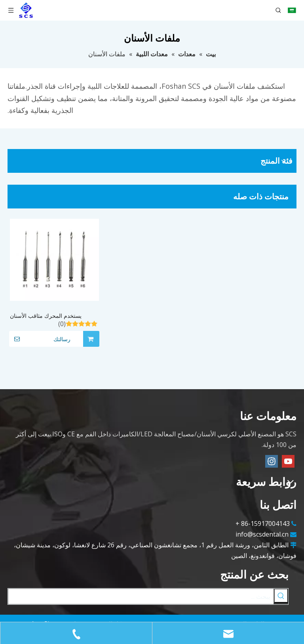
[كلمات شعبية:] (281, 596)
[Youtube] (288, 461)
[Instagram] (272, 461)
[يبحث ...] (141, 596)
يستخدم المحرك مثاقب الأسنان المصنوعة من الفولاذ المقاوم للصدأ (50, 316)
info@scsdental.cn (262, 534)
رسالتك (40, 339)
